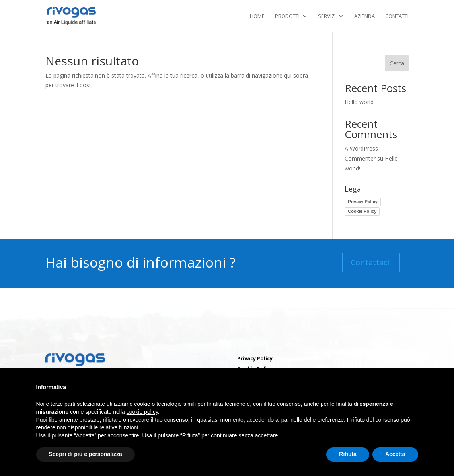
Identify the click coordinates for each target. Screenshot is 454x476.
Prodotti (287, 16)
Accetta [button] (395, 454)
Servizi (327, 16)
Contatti (397, 16)
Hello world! (360, 102)
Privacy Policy (363, 202)
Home (257, 16)
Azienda (364, 16)
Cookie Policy (362, 211)
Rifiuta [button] (348, 454)
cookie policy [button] (142, 412)
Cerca (397, 63)
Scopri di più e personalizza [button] (86, 454)
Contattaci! (371, 262)
